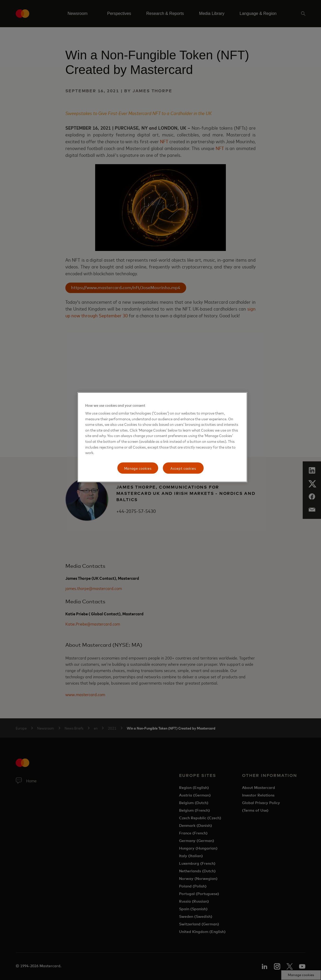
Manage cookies (138, 468)
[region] (162, 437)
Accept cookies (183, 468)
